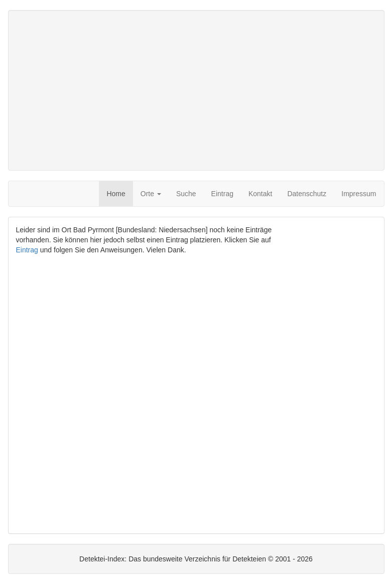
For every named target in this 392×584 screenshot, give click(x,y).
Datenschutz (307, 194)
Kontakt (260, 194)
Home (116, 194)
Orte (151, 194)
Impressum (359, 194)
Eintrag (222, 194)
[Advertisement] (196, 90)
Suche (186, 194)
